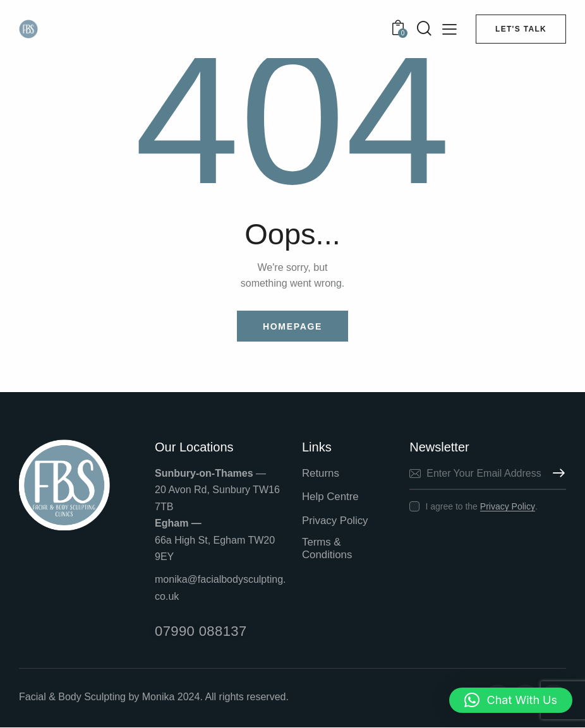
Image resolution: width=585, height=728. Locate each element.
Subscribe (557, 474)
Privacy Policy (508, 507)
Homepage (292, 326)
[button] (511, 700)
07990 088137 (201, 632)
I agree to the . (481, 506)
